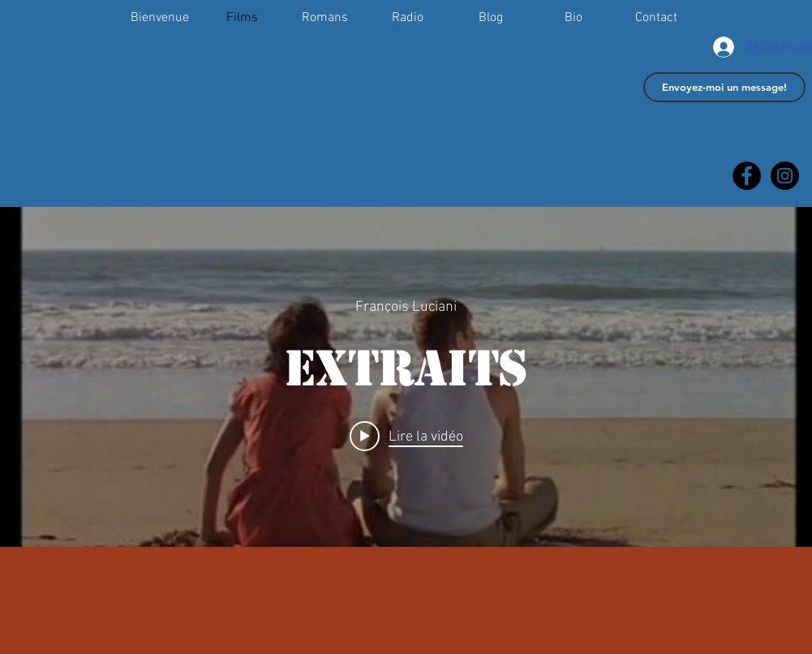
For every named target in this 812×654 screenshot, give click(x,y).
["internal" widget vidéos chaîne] (406, 377)
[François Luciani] (785, 176)
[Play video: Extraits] (406, 436)
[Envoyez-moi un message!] (724, 87)
